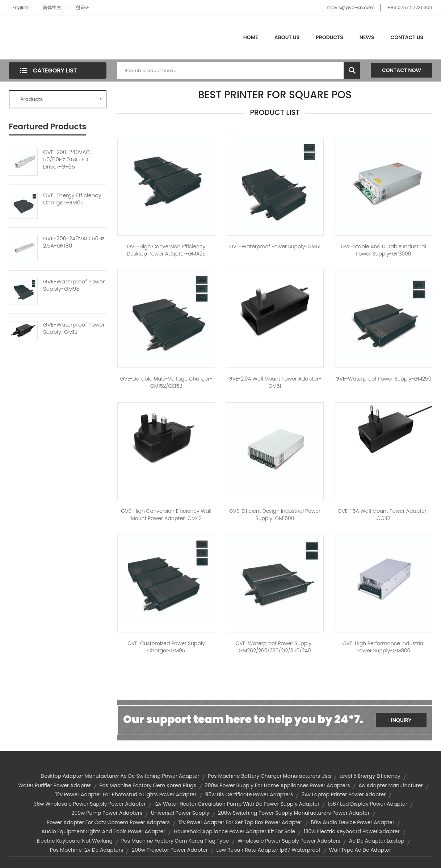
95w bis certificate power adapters (249, 794)
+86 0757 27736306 (410, 7)
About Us (287, 37)
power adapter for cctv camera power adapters (108, 822)
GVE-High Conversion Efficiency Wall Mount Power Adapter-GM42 (166, 515)
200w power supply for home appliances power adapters (278, 785)
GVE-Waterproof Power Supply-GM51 (275, 246)
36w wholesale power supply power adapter (90, 804)
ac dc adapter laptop (377, 841)
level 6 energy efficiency (370, 776)
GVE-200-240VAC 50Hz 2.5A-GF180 (74, 242)
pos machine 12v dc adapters (87, 850)
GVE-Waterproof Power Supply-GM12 (74, 328)
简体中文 (52, 7)
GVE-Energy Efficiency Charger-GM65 (72, 199)
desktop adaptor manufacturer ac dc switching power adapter (120, 776)
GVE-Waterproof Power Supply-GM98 (74, 285)
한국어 (83, 7)
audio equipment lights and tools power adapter (103, 831)
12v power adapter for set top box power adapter (240, 822)
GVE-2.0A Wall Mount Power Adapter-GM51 (275, 382)
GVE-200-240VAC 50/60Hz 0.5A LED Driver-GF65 (67, 159)
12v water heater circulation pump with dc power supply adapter (237, 804)
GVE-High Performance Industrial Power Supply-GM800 (384, 647)
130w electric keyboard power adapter (352, 831)
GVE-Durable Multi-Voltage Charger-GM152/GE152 (166, 382)
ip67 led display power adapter (368, 804)
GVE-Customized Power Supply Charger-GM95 (166, 647)
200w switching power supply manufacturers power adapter (294, 813)
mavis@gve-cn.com (350, 7)
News (367, 37)
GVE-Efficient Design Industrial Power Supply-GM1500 (275, 515)
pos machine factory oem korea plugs (148, 785)
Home (251, 37)
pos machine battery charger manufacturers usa (269, 776)
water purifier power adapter (54, 785)
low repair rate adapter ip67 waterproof (268, 850)
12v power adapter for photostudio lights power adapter (126, 794)
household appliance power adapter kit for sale (234, 831)
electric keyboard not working (75, 841)
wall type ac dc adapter (360, 850)
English (20, 7)
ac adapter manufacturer (390, 785)
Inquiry (401, 720)
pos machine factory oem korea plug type (175, 841)
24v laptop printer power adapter (344, 794)
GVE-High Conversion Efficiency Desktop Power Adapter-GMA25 (166, 250)
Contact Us (407, 37)
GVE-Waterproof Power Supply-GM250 (384, 379)
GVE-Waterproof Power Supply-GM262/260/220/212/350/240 (275, 647)
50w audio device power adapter (353, 822)
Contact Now (402, 70)
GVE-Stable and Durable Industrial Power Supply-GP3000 (383, 250)
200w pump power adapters (107, 813)
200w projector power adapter (170, 850)
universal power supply (180, 813)
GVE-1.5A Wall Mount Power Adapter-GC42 (384, 515)
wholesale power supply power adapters (289, 841)
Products (329, 37)
